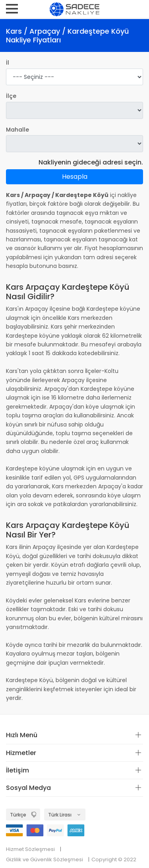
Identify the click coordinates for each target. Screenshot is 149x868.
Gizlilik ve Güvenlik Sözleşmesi (45, 859)
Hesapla (75, 177)
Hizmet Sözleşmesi (30, 849)
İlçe (11, 96)
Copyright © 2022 (114, 859)
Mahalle (17, 130)
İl (8, 63)
